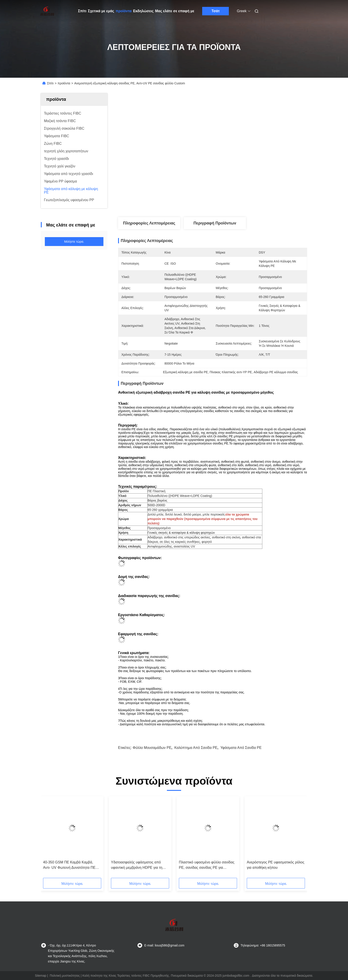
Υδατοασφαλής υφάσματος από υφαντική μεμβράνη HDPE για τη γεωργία (137, 865)
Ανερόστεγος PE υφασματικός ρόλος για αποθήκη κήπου (276, 865)
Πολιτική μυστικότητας (65, 976)
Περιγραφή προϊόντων (215, 223)
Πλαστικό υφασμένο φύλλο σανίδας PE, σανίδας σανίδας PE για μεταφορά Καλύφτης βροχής (207, 865)
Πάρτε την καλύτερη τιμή (238, 202)
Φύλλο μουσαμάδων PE (152, 748)
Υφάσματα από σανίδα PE (241, 748)
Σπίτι (82, 11)
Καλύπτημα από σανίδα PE (196, 748)
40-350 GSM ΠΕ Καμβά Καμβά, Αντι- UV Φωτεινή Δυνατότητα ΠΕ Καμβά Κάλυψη (69, 865)
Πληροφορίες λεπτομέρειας (149, 223)
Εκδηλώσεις (143, 11)
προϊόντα (124, 11)
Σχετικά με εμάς (101, 11)
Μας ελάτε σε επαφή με (175, 11)
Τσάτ (216, 11)
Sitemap (41, 976)
